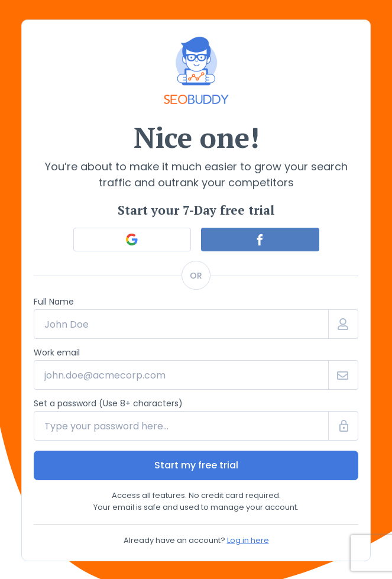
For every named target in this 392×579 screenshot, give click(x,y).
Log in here (248, 540)
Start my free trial (196, 465)
